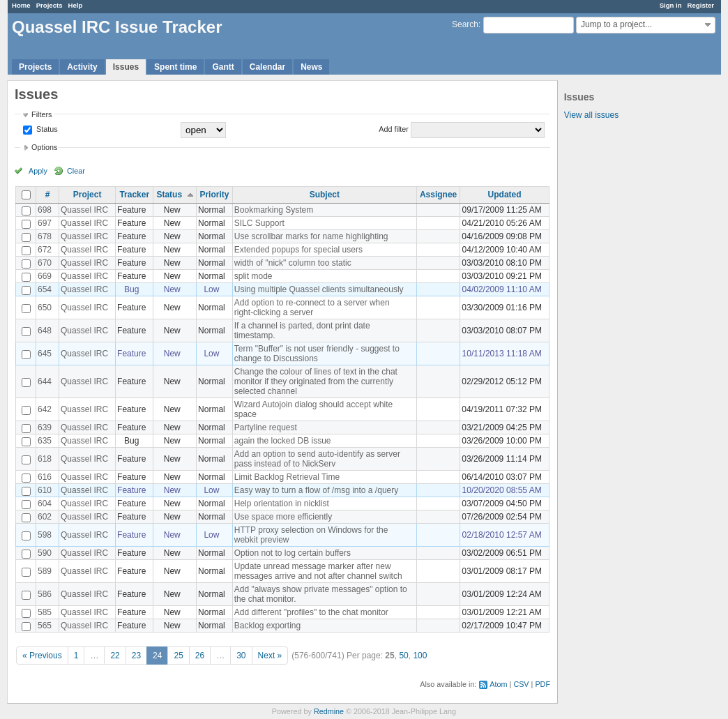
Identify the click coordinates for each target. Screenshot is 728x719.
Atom (498, 684)
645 (45, 354)
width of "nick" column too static (293, 263)
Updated (505, 195)
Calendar (267, 67)
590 (45, 553)
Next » (270, 656)
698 (45, 210)
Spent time (175, 67)
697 (45, 223)
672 (45, 250)
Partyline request (266, 427)
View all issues (591, 115)
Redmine (329, 711)
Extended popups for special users (298, 250)
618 (45, 459)
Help (76, 5)
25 (178, 656)
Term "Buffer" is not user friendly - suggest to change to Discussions (317, 354)
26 (200, 656)
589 (45, 571)
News (311, 67)
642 (45, 409)
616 (45, 477)
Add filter (394, 129)
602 (45, 517)
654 (45, 289)
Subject (325, 195)
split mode (253, 276)
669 (45, 276)
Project (88, 195)
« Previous (42, 656)
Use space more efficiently (283, 517)
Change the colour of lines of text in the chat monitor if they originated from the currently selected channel (316, 381)
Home (21, 5)
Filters (41, 114)
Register (701, 5)
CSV (521, 684)
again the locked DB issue (283, 441)
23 (136, 656)
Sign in (671, 5)
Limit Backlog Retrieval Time (287, 477)
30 (241, 656)
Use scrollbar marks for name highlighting (311, 236)
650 (45, 308)
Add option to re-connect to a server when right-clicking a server (312, 308)
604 (45, 504)
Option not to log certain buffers (293, 553)
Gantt (223, 67)
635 (45, 441)
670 (45, 263)
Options (44, 147)
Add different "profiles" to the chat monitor (311, 612)
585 (45, 612)
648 (45, 331)
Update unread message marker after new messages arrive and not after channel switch (318, 571)
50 (403, 656)
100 (420, 656)
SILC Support (259, 223)
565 (45, 626)
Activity (82, 67)
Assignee (438, 195)
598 (45, 535)
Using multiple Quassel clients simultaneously (319, 289)
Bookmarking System (274, 210)
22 (115, 656)
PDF (543, 684)
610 (45, 490)
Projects (50, 5)
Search (465, 24)
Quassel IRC (84, 210)
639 (45, 427)
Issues (126, 67)
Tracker (134, 195)
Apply (38, 171)
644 (45, 381)
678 (45, 236)
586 (45, 594)
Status (46, 129)
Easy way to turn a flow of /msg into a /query (316, 490)
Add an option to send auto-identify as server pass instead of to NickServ (317, 459)
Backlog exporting (267, 626)
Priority (214, 195)
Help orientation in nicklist (282, 504)
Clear (76, 171)
